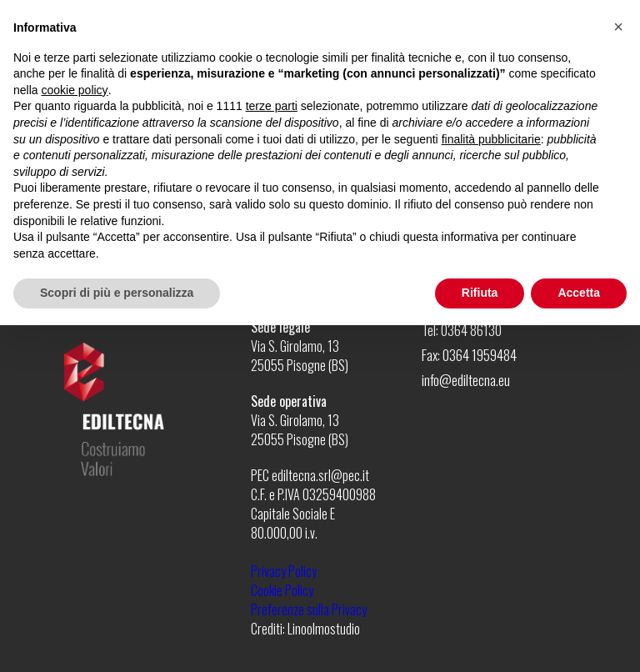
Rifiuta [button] (480, 293)
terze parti (272, 106)
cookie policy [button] (74, 90)
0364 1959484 (480, 355)
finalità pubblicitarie (491, 139)
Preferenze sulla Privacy (309, 609)
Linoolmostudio (324, 629)
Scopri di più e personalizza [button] (117, 293)
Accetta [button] (579, 293)
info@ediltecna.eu (466, 380)
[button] (618, 27)
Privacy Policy (284, 571)
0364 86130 (471, 330)
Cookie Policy (282, 590)
